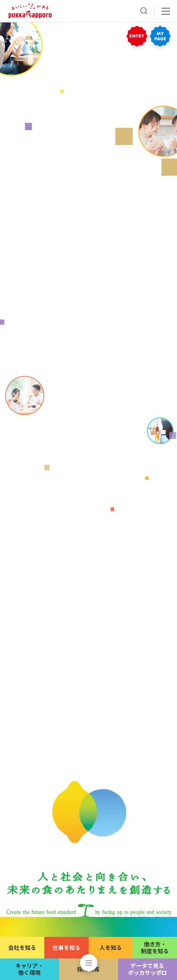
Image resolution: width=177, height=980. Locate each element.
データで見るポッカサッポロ (147, 969)
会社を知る (22, 947)
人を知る (111, 947)
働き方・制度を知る (155, 947)
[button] (89, 963)
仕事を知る (67, 947)
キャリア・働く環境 (29, 969)
